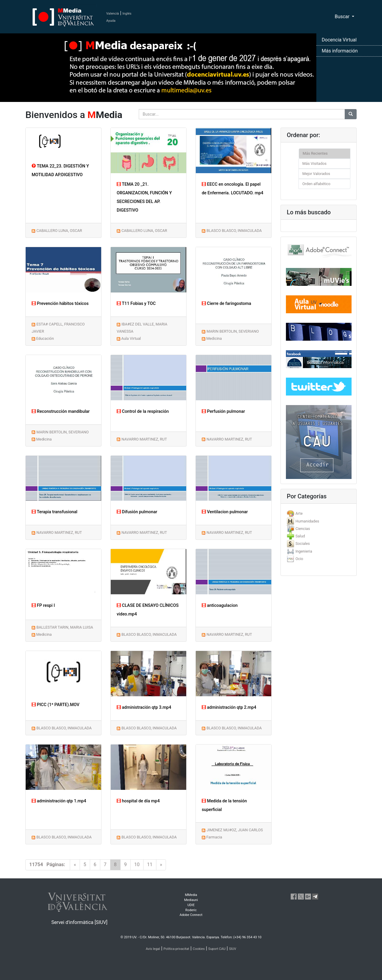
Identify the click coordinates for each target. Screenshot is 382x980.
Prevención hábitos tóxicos (60, 304)
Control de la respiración (143, 411)
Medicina (214, 338)
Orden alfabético (316, 184)
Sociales (303, 544)
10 (137, 865)
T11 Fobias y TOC (136, 304)
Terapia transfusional (54, 512)
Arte (299, 513)
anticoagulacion (220, 605)
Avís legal (153, 949)
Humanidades (307, 521)
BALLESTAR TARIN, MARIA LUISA (65, 627)
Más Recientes (315, 153)
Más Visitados (314, 163)
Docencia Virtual (339, 40)
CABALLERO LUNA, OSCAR (59, 231)
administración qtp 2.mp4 (229, 707)
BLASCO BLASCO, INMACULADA (234, 231)
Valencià (113, 14)
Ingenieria (304, 551)
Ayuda (111, 21)
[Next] (161, 865)
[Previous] (75, 865)
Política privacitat (176, 949)
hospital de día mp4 (138, 801)
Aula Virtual (131, 338)
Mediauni (191, 900)
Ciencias (303, 529)
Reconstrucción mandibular (61, 411)
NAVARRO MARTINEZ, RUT (144, 439)
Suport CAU (217, 949)
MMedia (191, 895)
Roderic (191, 910)
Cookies (199, 949)
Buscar (343, 17)
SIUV (232, 949)
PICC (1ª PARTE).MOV (56, 705)
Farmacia (214, 837)
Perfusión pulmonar (223, 411)
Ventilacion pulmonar (225, 512)
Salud (300, 536)
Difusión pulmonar (137, 512)
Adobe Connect (191, 915)
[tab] (319, 513)
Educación (45, 338)
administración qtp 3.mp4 (144, 707)
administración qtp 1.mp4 (59, 801)
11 (150, 865)
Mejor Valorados (316, 174)
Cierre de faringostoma (226, 304)
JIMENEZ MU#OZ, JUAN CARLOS (235, 830)
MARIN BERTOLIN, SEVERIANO (233, 331)
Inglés (127, 14)
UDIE (191, 905)
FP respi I (43, 605)
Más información (340, 51)
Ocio (299, 559)
